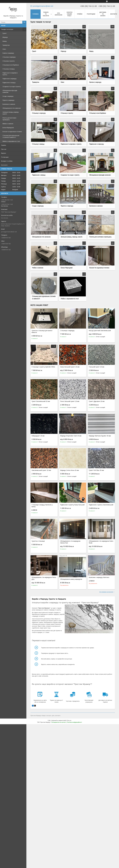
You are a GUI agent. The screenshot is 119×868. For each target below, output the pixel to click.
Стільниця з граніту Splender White (43, 367)
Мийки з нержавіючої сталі (11, 141)
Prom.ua (69, 720)
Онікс (4, 49)
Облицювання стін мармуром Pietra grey (44, 578)
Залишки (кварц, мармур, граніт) (11, 113)
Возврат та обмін (7, 161)
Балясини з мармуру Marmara (99, 577)
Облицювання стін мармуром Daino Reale (101, 542)
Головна (36, 14)
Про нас (4, 149)
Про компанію (58, 14)
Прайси (4, 145)
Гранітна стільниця (38, 541)
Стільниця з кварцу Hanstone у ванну (42, 506)
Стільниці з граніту (9, 61)
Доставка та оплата (103, 14)
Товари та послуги (7, 29)
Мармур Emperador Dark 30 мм (71, 436)
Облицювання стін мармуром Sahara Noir (70, 542)
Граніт (5, 33)
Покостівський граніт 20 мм (70, 401)
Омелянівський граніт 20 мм (41, 470)
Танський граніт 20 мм (96, 367)
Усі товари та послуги (106, 592)
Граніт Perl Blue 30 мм (96, 470)
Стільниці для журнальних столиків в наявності (11, 136)
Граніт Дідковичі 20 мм (97, 401)
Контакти (4, 165)
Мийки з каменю (8, 124)
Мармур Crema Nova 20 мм (69, 470)
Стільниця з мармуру (67, 331)
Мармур (5, 37)
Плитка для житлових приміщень (9, 119)
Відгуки (4, 153)
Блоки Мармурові (8, 128)
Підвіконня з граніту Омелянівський (101, 505)
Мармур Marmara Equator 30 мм (100, 436)
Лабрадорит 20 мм (38, 436)
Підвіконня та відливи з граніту (10, 74)
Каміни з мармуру (8, 53)
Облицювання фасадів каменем (10, 91)
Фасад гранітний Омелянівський (100, 331)
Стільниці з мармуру (9, 57)
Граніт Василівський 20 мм (41, 401)
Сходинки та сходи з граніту (12, 86)
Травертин (6, 45)
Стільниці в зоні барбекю (11, 65)
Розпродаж (5, 157)
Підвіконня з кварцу (9, 83)
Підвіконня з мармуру (10, 79)
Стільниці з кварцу (9, 69)
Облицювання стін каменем (12, 108)
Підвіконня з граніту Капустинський (72, 505)
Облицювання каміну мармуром (71, 579)
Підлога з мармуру (8, 100)
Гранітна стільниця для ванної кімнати (42, 331)
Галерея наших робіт (69, 14)
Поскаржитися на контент (59, 722)
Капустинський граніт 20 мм (70, 367)
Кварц (5, 41)
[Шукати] (24, 22)
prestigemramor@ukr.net (9, 232)
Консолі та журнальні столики (12, 132)
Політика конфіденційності (74, 722)
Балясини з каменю (9, 104)
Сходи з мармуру (8, 96)
